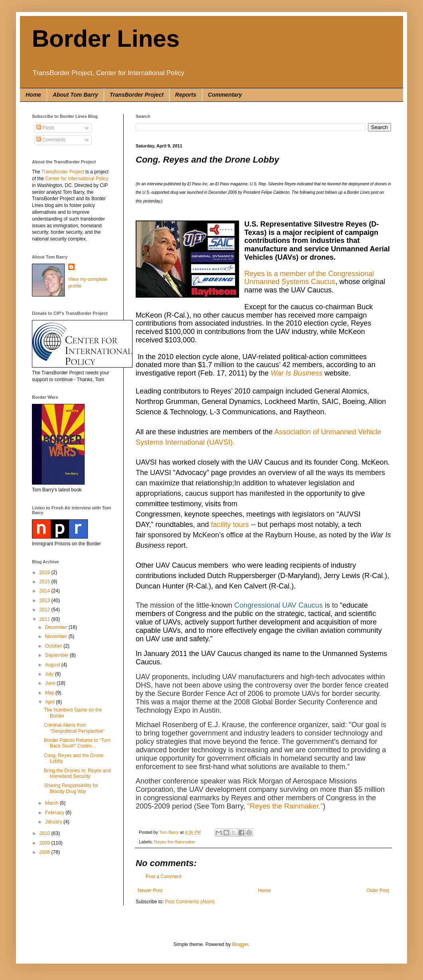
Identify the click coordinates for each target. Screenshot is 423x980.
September (57, 655)
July (50, 674)
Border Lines (106, 39)
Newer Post (150, 891)
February (55, 813)
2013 (45, 600)
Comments (51, 140)
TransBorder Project (137, 95)
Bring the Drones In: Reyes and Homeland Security (77, 773)
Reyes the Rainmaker (175, 842)
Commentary (225, 95)
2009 (45, 843)
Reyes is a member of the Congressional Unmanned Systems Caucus (309, 278)
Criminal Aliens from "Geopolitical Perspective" (74, 728)
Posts (45, 128)
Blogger (240, 944)
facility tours (230, 525)
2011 (45, 619)
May (50, 693)
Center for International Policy (77, 179)
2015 (45, 582)
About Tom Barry (75, 95)
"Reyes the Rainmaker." (285, 806)
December (57, 627)
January (54, 822)
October (54, 646)
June (51, 683)
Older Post (378, 891)
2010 (45, 833)
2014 (45, 591)
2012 (45, 610)
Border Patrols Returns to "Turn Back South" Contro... (77, 743)
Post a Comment (163, 877)
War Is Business (296, 373)
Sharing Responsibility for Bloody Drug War (71, 788)
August (53, 665)
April (50, 702)
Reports (186, 95)
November (57, 636)
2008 (45, 852)
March (52, 803)
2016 (45, 572)
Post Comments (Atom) (190, 902)
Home (33, 95)
